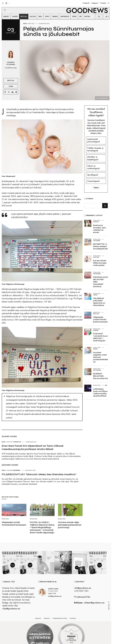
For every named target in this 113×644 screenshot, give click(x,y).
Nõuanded (97, 274)
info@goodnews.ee (83, 588)
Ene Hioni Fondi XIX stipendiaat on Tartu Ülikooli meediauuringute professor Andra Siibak (33, 447)
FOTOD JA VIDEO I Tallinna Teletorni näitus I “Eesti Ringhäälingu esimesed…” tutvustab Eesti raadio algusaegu (42, 527)
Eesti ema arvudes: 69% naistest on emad (100, 229)
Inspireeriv (17, 470)
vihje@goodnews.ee (11, 609)
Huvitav (96, 222)
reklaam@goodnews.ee (94, 603)
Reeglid (47, 619)
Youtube (103, 3)
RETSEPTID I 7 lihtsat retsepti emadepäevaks (101, 246)
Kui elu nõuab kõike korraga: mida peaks (100, 263)
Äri (106, 385)
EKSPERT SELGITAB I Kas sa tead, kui (100, 376)
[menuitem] (6, 17)
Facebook (86, 3)
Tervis (95, 295)
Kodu (25, 24)
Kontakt (73, 619)
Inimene (96, 330)
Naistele (96, 257)
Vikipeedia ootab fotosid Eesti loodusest (14, 524)
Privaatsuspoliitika (82, 597)
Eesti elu (31, 24)
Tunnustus (17, 442)
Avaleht (38, 619)
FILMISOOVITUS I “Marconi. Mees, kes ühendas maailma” (39, 474)
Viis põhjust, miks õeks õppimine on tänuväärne (99, 302)
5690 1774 (52, 594)
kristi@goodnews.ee (55, 597)
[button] (3, 7)
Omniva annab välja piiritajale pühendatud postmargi (70, 525)
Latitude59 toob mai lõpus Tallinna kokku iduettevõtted (100, 392)
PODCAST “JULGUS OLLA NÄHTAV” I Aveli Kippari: (100, 337)
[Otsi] (105, 206)
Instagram (95, 3)
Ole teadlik (97, 370)
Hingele (10, 470)
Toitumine (97, 241)
